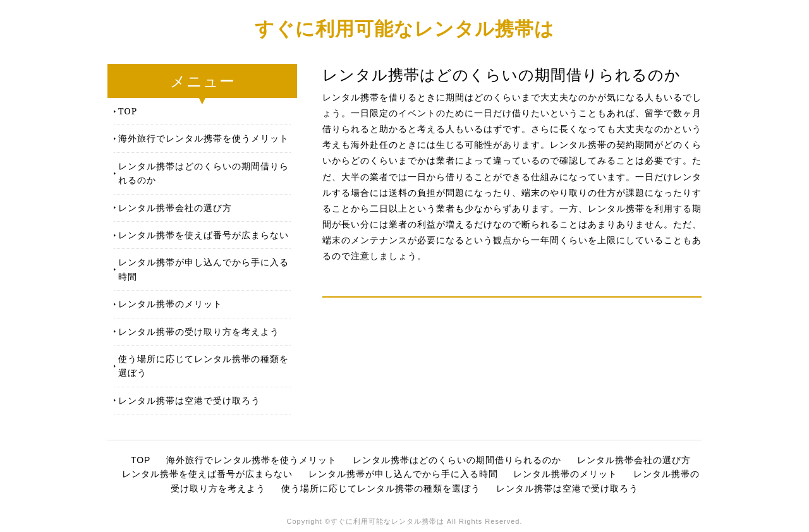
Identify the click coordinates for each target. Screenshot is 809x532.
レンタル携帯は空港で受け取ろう (189, 400)
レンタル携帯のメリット (170, 304)
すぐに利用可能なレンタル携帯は (404, 28)
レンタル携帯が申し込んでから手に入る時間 (204, 269)
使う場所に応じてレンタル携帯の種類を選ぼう (204, 366)
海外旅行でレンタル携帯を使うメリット (204, 138)
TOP (128, 111)
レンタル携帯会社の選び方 (175, 208)
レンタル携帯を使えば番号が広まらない (204, 235)
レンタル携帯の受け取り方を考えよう (199, 331)
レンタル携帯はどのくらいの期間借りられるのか (204, 173)
